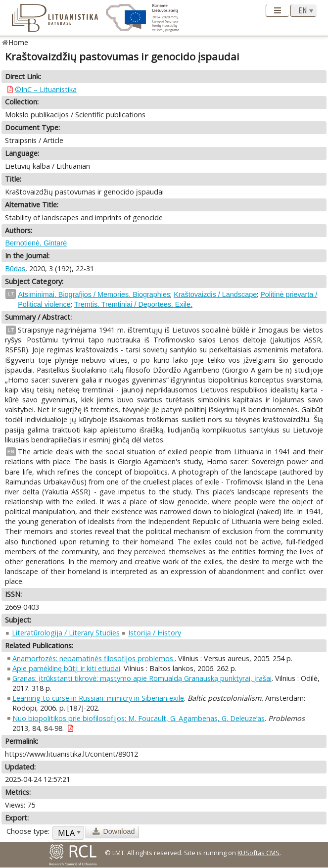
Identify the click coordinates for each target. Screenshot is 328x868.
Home (19, 42)
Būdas (15, 269)
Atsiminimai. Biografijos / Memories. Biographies (94, 294)
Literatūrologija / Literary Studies (66, 633)
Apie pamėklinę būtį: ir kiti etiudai (66, 668)
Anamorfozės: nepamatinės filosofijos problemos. (94, 658)
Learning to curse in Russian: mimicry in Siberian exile (98, 698)
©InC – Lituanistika (46, 89)
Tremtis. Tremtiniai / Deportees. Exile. (133, 304)
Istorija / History (155, 633)
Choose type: (28, 831)
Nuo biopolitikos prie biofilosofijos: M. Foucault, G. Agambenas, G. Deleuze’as (139, 718)
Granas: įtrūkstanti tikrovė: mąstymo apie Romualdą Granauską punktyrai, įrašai (142, 678)
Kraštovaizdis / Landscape (215, 294)
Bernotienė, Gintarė (36, 243)
